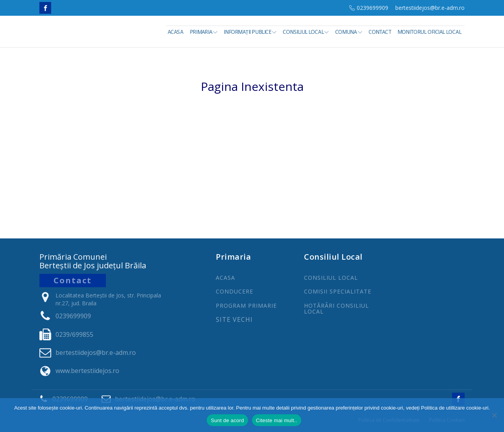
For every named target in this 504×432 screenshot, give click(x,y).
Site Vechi (234, 320)
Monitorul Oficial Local (430, 32)
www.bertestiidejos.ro (87, 371)
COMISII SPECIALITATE (338, 291)
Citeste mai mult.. (277, 420)
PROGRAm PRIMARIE (246, 306)
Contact (381, 32)
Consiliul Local (307, 32)
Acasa (177, 32)
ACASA (225, 278)
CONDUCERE (234, 291)
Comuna (350, 32)
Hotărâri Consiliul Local (336, 309)
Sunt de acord (227, 420)
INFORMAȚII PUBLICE (251, 32)
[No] (494, 415)
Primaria (205, 32)
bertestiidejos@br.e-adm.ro (430, 8)
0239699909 (372, 8)
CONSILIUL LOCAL (331, 278)
